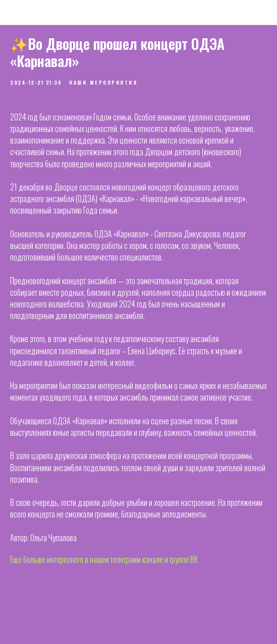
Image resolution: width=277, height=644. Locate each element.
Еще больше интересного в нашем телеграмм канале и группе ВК (104, 559)
